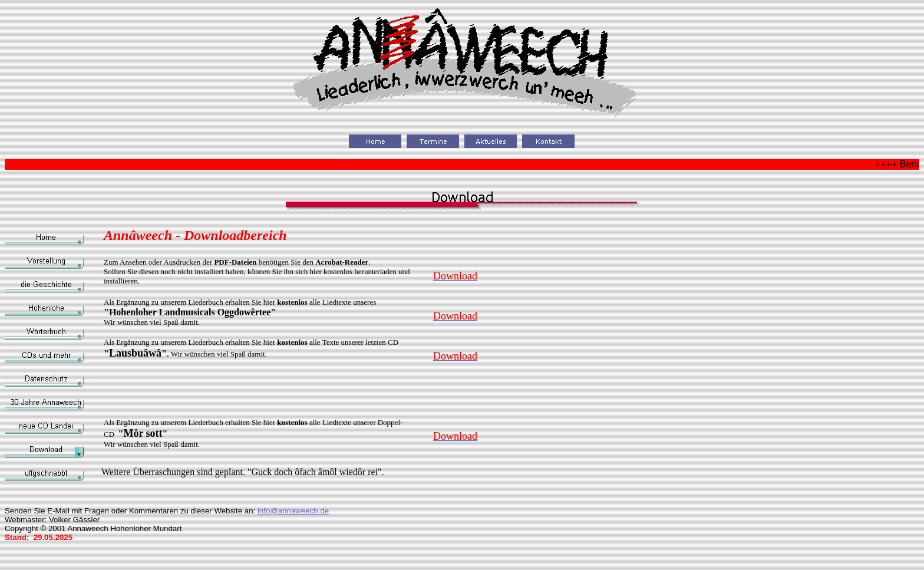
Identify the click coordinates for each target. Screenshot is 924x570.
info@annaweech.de (293, 511)
